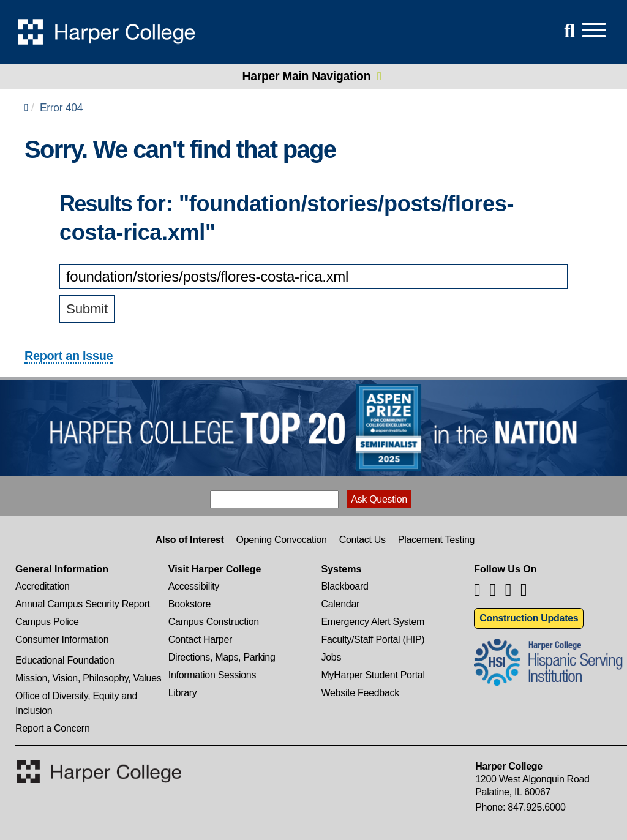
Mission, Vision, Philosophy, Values (88, 678)
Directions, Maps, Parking (222, 657)
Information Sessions (212, 675)
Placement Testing (436, 540)
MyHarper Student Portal (373, 675)
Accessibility (194, 586)
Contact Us (362, 540)
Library (183, 693)
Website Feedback (360, 693)
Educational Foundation (65, 660)
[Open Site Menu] (582, 31)
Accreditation (43, 586)
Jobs (332, 657)
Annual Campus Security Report (83, 604)
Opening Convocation (281, 540)
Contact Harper (200, 639)
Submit (87, 309)
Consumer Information (62, 639)
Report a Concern (53, 728)
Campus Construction (214, 622)
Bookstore (190, 604)
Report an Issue (69, 356)
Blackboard (345, 586)
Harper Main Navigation (307, 76)
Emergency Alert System (373, 622)
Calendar (341, 604)
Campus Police (47, 622)
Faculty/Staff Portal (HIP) (373, 639)
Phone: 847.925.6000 (520, 807)
